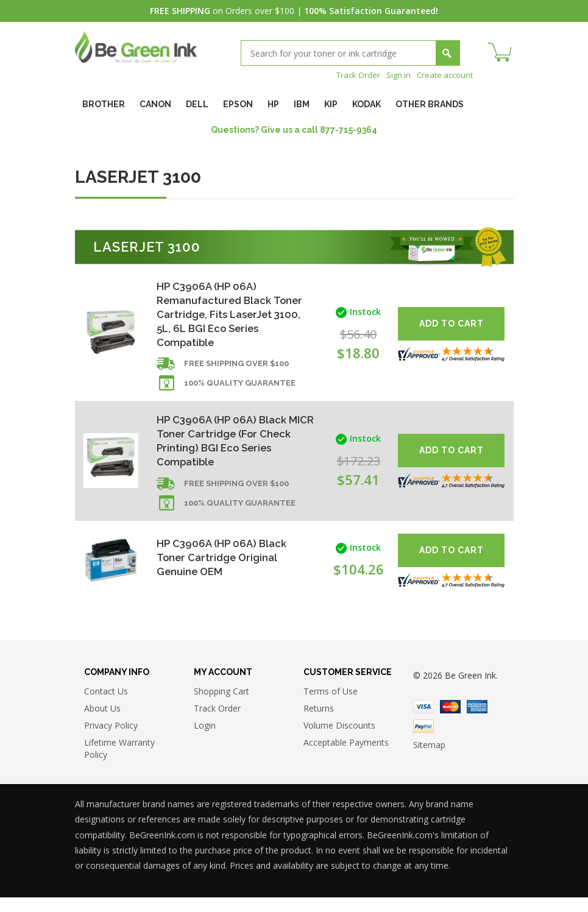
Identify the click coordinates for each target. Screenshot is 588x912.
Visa (423, 721)
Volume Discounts (339, 740)
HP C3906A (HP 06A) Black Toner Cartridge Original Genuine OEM (225, 570)
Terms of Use (331, 706)
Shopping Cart (221, 706)
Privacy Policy (111, 740)
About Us (102, 723)
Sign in (394, 75)
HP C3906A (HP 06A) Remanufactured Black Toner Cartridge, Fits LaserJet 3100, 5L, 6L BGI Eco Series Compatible (221, 316)
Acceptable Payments (346, 757)
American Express (477, 721)
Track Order (351, 75)
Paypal (423, 741)
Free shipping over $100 (236, 371)
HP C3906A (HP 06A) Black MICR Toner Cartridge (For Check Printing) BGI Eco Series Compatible (225, 450)
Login (205, 740)
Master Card (450, 721)
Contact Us (106, 706)
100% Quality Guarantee (240, 391)
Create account (443, 75)
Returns (319, 723)
